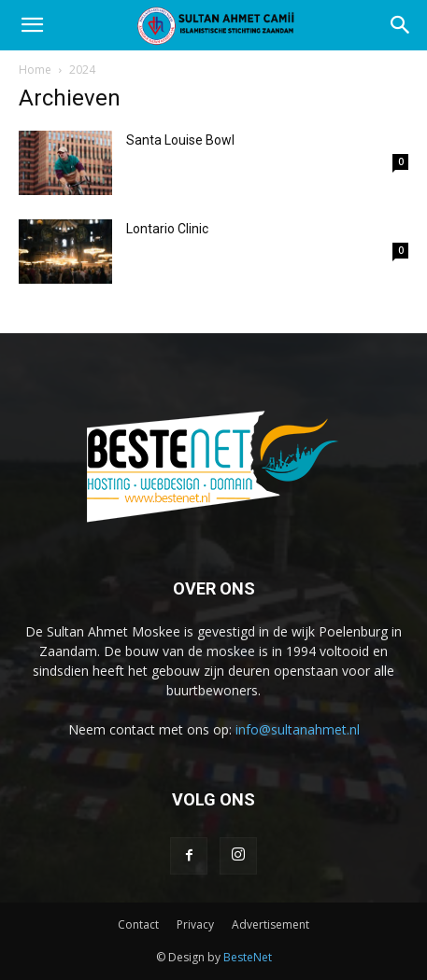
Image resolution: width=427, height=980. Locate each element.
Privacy (195, 924)
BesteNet (248, 957)
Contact (138, 924)
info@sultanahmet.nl (298, 729)
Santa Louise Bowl (180, 140)
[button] (32, 25)
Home (35, 70)
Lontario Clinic (167, 229)
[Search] (401, 25)
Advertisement (270, 924)
